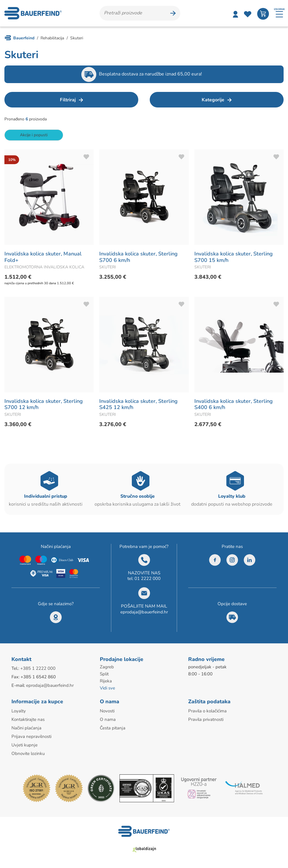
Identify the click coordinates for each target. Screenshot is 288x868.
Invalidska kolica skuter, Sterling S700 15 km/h (234, 257)
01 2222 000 (148, 578)
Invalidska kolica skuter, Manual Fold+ (43, 257)
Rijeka (106, 681)
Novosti (107, 711)
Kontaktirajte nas (28, 719)
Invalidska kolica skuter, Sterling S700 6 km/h (138, 257)
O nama (108, 719)
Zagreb (107, 667)
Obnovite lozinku (28, 753)
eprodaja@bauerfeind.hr (144, 612)
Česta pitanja (113, 728)
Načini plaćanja (26, 728)
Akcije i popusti (34, 135)
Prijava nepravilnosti (31, 736)
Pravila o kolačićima (207, 711)
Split (104, 674)
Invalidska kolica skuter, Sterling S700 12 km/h (44, 404)
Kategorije (213, 100)
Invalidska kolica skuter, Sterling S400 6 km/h (234, 404)
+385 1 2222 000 (38, 668)
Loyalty (19, 711)
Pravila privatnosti (206, 719)
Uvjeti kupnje (25, 745)
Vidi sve (107, 688)
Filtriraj (68, 100)
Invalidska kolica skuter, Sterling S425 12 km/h (138, 404)
